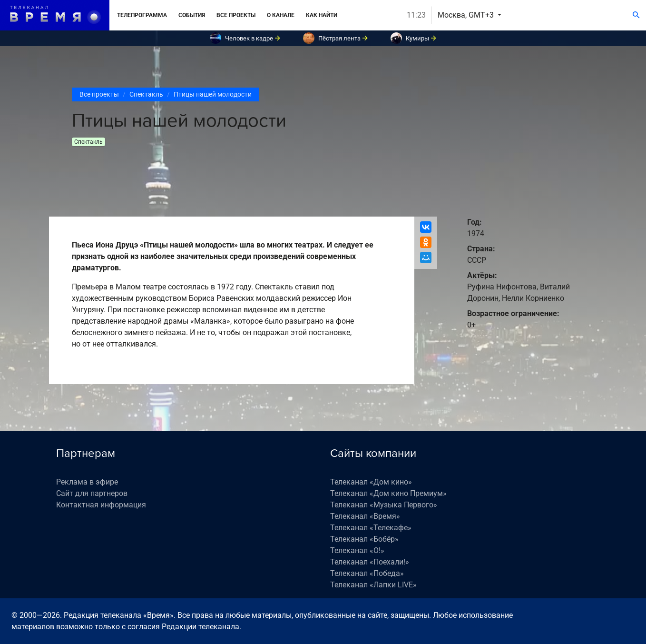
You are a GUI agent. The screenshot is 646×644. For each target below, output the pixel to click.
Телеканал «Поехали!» (370, 562)
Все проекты (236, 15)
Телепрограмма (142, 15)
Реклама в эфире (87, 482)
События (192, 15)
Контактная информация (101, 505)
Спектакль (146, 94)
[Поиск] (636, 15)
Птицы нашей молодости (213, 94)
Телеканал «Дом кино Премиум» (388, 493)
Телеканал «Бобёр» (364, 539)
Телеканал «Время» (365, 516)
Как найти (322, 15)
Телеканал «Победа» (367, 573)
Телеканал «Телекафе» (371, 528)
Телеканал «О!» (357, 550)
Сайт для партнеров (92, 493)
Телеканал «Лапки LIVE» (373, 585)
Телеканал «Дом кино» (371, 482)
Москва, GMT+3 (467, 15)
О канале (281, 15)
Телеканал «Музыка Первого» (384, 505)
